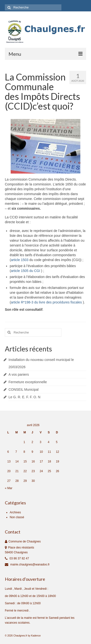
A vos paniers (19, 374)
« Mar (9, 488)
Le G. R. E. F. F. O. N (24, 397)
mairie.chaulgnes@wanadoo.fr (27, 564)
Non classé (17, 517)
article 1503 (20, 260)
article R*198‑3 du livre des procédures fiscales (47, 302)
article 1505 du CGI (26, 271)
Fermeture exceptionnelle (28, 382)
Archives (15, 512)
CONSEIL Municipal (24, 390)
